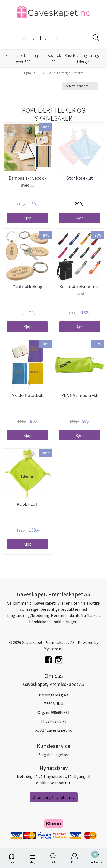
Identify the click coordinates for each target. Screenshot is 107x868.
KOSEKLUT (27, 504)
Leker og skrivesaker (68, 73)
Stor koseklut (80, 178)
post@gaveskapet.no (53, 730)
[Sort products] (80, 86)
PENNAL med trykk (80, 395)
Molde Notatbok (27, 395)
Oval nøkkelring (27, 287)
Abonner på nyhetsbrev (54, 797)
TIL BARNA (42, 73)
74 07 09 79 (57, 721)
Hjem (28, 73)
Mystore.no (54, 649)
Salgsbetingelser (54, 755)
